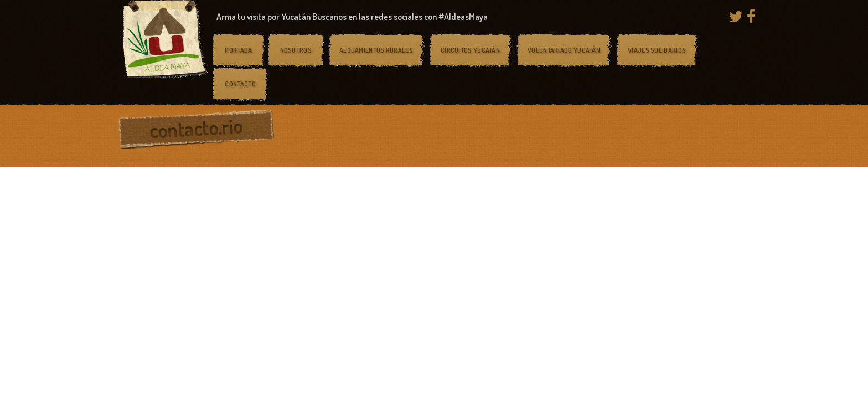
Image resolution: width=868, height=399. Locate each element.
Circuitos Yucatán (470, 50)
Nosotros (296, 50)
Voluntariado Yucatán (564, 50)
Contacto (240, 84)
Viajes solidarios (657, 50)
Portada (238, 50)
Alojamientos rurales (376, 50)
